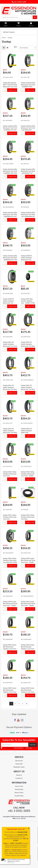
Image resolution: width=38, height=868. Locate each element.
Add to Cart (12, 90)
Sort (15, 47)
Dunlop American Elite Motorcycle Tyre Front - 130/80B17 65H (28, 85)
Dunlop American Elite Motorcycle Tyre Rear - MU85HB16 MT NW (10, 258)
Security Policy (19, 796)
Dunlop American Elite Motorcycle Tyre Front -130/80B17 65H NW (10, 171)
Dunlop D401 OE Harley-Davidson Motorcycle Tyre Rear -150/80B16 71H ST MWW (28, 389)
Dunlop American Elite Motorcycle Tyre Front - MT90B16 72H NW (10, 128)
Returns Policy (19, 793)
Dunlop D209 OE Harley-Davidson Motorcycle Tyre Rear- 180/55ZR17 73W (9, 303)
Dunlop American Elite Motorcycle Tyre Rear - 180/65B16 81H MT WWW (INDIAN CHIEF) (10, 216)
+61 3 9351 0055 (20, 2)
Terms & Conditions (19, 748)
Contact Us (19, 778)
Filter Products (9, 32)
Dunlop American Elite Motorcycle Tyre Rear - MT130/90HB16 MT (28, 214)
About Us (19, 775)
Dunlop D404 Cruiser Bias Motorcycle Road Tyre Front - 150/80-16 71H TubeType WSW (28, 606)
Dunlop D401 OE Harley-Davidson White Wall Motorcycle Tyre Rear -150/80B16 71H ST (28, 433)
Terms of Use (19, 786)
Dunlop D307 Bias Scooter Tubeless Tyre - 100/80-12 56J (28, 301)
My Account (19, 761)
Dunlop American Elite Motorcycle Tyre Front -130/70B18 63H (28, 128)
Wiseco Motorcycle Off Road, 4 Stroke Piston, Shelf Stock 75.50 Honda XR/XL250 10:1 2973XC (18, 860)
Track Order (19, 764)
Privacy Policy (29, 748)
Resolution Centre (19, 767)
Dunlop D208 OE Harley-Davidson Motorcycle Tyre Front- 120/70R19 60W (27, 260)
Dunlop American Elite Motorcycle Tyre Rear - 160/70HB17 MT (28, 171)
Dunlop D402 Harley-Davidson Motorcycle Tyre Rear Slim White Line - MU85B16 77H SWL (10, 562)
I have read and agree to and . (17, 748)
